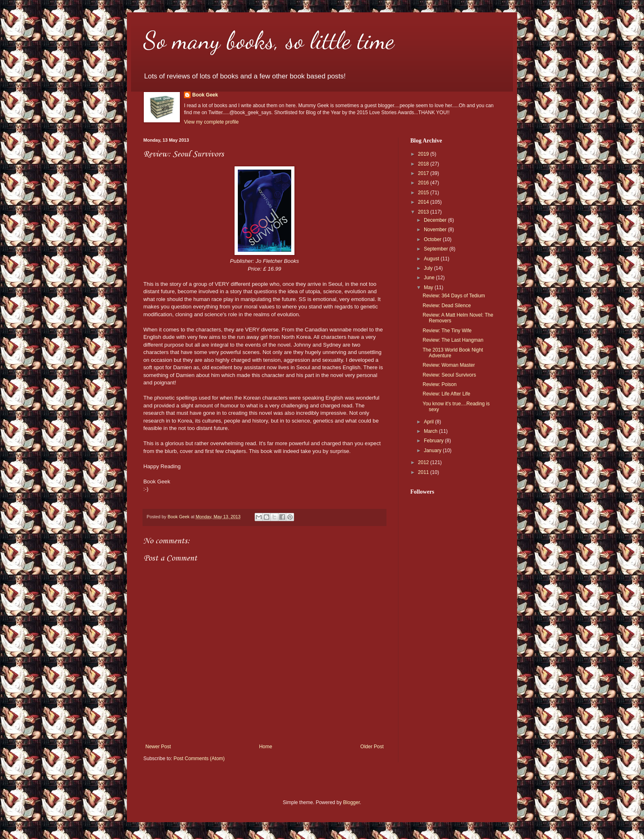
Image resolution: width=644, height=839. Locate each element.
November (436, 230)
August (432, 259)
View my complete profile (211, 122)
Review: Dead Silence (447, 306)
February (434, 441)
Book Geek (205, 95)
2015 (424, 193)
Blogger (351, 802)
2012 (424, 462)
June (430, 278)
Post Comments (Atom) (199, 759)
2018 (424, 164)
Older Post (372, 747)
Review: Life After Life (446, 394)
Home (266, 747)
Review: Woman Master (449, 365)
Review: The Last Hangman (453, 340)
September (437, 249)
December (436, 220)
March (431, 431)
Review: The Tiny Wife (447, 331)
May (429, 287)
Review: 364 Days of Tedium (454, 296)
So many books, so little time (269, 40)
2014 (424, 202)
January (433, 451)
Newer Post (158, 747)
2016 (424, 183)
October (433, 239)
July (429, 268)
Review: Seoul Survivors (449, 375)
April (429, 422)
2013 (424, 212)
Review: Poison (440, 384)
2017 (424, 173)
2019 (424, 154)
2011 (424, 472)
